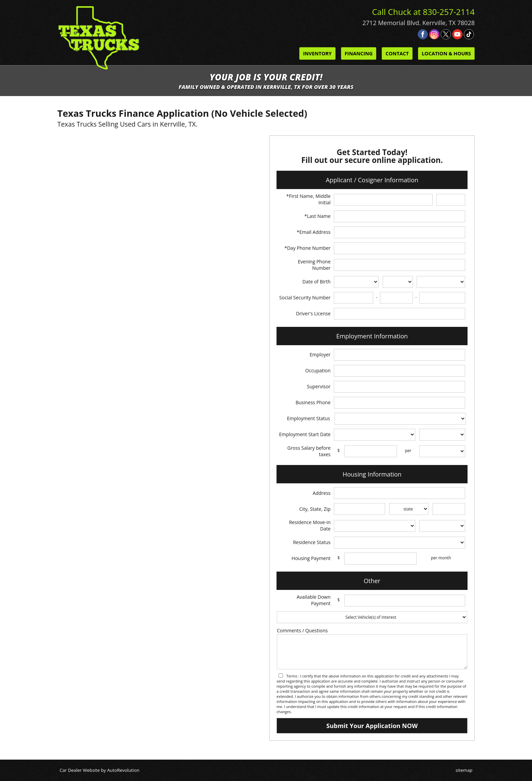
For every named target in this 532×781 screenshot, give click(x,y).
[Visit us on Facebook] (423, 34)
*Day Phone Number (307, 248)
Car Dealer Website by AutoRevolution (100, 770)
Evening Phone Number (314, 265)
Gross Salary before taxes (309, 451)
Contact (397, 53)
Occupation (318, 370)
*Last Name (317, 216)
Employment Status (309, 418)
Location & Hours (446, 53)
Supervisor (319, 386)
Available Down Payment (313, 600)
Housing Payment (311, 558)
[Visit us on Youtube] (457, 34)
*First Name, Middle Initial (309, 199)
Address (321, 493)
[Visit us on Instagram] (434, 34)
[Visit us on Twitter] (446, 34)
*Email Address (313, 232)
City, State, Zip (315, 509)
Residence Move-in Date (310, 525)
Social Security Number (305, 297)
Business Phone (313, 402)
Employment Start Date (305, 434)
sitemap (464, 770)
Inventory (317, 53)
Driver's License (313, 313)
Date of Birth (316, 282)
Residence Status (312, 542)
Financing (359, 53)
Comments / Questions (302, 630)
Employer (320, 355)
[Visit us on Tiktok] (469, 34)
